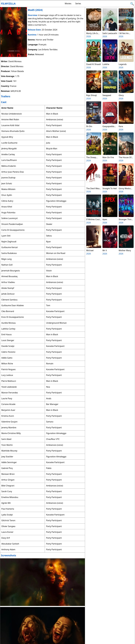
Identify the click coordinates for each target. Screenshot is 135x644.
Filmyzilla (8, 4)
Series (78, 3)
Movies (68, 3)
